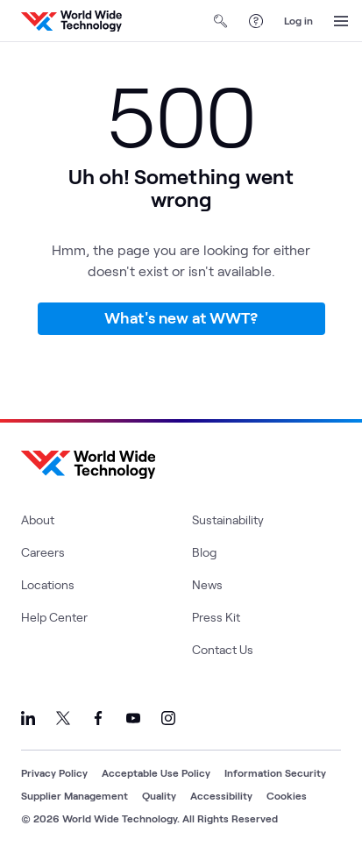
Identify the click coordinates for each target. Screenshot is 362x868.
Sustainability (228, 519)
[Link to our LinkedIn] (28, 718)
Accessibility (221, 795)
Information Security (275, 772)
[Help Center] (256, 21)
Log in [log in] (298, 20)
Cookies (287, 795)
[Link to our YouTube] (133, 718)
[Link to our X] (63, 718)
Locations (48, 584)
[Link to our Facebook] (98, 718)
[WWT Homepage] (71, 21)
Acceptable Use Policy (156, 772)
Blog (204, 552)
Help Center (54, 617)
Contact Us (223, 649)
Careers (43, 552)
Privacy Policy (54, 772)
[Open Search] (221, 21)
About (38, 519)
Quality (159, 795)
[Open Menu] (341, 21)
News (207, 584)
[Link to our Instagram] (168, 718)
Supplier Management (75, 795)
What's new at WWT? (181, 317)
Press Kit (216, 617)
